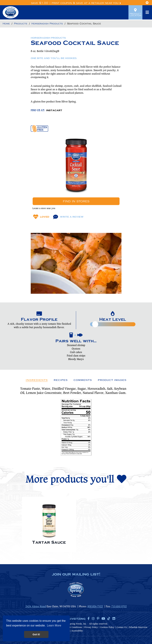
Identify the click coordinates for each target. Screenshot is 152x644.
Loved (41, 217)
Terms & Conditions (72, 627)
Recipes (61, 380)
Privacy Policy (91, 627)
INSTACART (54, 110)
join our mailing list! (76, 574)
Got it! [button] (36, 634)
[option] (49, 523)
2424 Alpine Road (36, 607)
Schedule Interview (138, 627)
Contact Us (122, 627)
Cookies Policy (107, 627)
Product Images (112, 380)
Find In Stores (76, 201)
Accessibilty (77, 631)
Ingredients (37, 380)
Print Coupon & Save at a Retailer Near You (86, 3)
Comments (83, 380)
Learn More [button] (54, 625)
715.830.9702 (119, 607)
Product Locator (135, 12)
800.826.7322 (95, 607)
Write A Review (68, 217)
